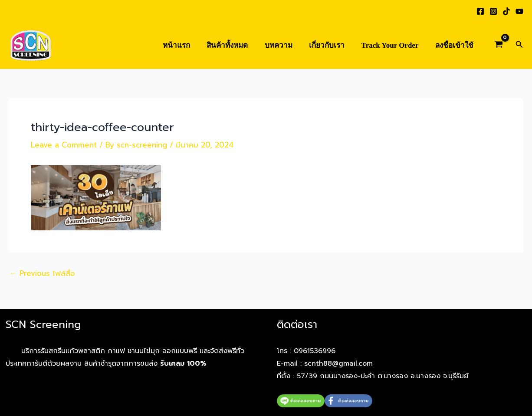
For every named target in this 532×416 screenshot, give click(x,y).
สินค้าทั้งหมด (236, 45)
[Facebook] (480, 11)
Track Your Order (393, 45)
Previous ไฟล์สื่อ (42, 274)
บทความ (285, 45)
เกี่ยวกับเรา (332, 45)
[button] (519, 45)
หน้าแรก (187, 45)
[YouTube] (519, 11)
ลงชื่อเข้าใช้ (455, 45)
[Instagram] (493, 11)
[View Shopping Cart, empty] (499, 46)
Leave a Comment (64, 145)
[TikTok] (506, 11)
